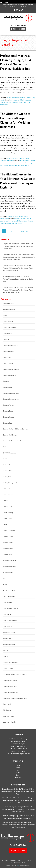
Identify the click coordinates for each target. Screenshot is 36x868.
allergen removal (15, 100)
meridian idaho (5, 165)
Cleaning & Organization (11, 399)
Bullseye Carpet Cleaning (19, 860)
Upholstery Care (8, 716)
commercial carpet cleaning (23, 163)
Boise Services (8, 333)
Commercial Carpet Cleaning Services (15, 429)
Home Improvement (10, 560)
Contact (18, 777)
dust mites (9, 221)
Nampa (5, 656)
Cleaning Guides (8, 411)
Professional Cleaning (10, 680)
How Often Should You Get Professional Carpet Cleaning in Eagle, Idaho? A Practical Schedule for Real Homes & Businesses (19, 257)
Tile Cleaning (7, 710)
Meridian (6, 650)
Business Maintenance (10, 345)
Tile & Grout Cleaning (18, 741)
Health (21, 216)
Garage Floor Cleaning (18, 751)
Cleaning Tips (7, 423)
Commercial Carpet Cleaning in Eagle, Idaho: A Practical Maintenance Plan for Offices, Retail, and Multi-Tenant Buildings (18, 290)
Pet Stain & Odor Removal (18, 749)
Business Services (12, 158)
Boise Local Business (10, 327)
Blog (18, 772)
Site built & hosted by (18, 865)
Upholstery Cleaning (10, 722)
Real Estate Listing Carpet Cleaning (18, 754)
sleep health (18, 223)
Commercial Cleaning (7, 160)
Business (6, 339)
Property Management (10, 692)
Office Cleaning (8, 668)
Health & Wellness (9, 531)
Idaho (5, 584)
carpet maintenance (6, 163)
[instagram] (17, 10)
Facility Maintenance (10, 477)
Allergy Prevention (9, 309)
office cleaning (15, 165)
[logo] (18, 838)
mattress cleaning (18, 102)
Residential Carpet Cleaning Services (15, 698)
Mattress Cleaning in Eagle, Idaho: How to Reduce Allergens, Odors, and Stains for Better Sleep (18, 279)
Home (18, 765)
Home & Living (8, 542)
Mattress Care (8, 638)
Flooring (6, 501)
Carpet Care (7, 357)
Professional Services (24, 98)
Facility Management (10, 483)
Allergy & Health (8, 303)
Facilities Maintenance (10, 471)
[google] (22, 10)
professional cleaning (7, 223)
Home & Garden (8, 537)
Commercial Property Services (13, 441)
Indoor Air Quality (9, 590)
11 (17, 231)
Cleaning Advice (8, 405)
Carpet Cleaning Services (11, 369)
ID (4, 578)
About (18, 768)
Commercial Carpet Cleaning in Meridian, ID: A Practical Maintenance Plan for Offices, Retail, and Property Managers (18, 268)
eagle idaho (17, 221)
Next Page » (25, 231)
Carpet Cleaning (24, 158)
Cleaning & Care (8, 387)
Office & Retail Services (11, 662)
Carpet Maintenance (10, 375)
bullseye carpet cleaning (27, 160)
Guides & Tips (7, 519)
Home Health (7, 555)
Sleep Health (7, 704)
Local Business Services (11, 608)
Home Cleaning (12, 98)
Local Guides (7, 614)
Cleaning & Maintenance (11, 393)
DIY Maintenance (9, 465)
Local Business (8, 602)
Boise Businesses (8, 321)
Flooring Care (7, 507)
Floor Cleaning (8, 495)
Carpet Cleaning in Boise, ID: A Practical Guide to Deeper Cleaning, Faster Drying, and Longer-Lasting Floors (18, 246)
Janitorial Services (9, 596)
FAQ (18, 770)
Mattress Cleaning (9, 644)
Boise (5, 315)
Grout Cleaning (8, 513)
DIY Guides (7, 459)
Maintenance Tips (9, 632)
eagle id (9, 102)
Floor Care (6, 489)
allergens (17, 219)
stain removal (25, 165)
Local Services (8, 626)
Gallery (18, 775)
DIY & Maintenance (9, 453)
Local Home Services (10, 620)
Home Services (8, 572)
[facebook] (14, 10)
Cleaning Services (12, 216)
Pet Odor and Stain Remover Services (15, 674)
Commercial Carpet (18, 744)
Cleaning (6, 381)
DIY (4, 447)
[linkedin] (20, 10)
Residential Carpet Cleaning (18, 739)
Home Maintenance (9, 566)
